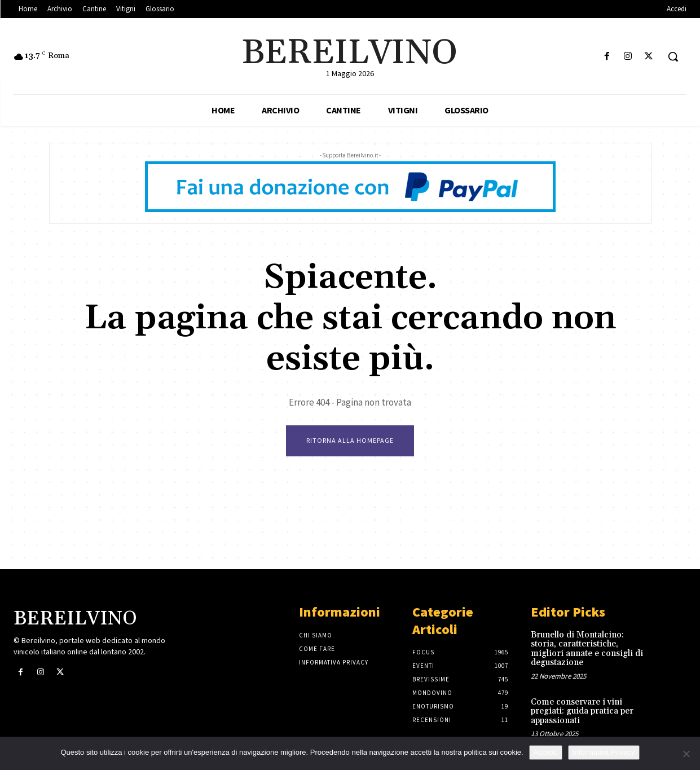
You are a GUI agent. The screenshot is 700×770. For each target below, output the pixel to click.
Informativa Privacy (604, 752)
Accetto (546, 752)
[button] (673, 56)
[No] (686, 754)
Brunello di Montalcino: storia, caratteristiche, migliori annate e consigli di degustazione (587, 649)
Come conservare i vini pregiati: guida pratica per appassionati (582, 711)
